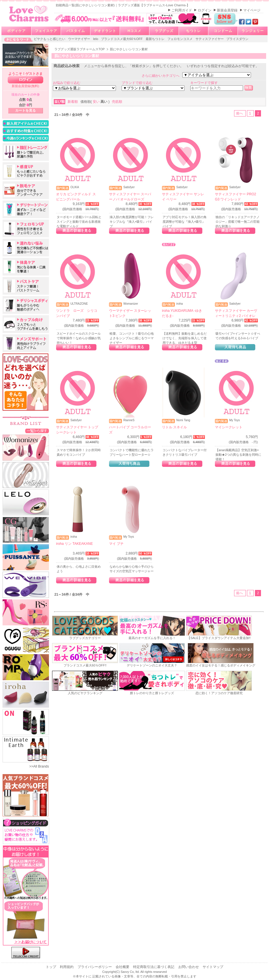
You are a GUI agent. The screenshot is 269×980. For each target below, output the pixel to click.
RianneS (129, 420)
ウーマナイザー (80, 39)
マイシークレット (229, 427)
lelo (96, 39)
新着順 (73, 102)
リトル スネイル (174, 427)
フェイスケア (46, 31)
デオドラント (105, 31)
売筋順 (117, 102)
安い (97, 102)
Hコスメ (135, 31)
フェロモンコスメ (180, 39)
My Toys (235, 420)
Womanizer (131, 304)
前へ (240, 113)
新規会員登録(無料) (25, 86)
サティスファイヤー (210, 39)
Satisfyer (129, 187)
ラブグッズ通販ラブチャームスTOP (80, 49)
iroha (180, 304)
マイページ (252, 10)
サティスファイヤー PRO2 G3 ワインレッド (236, 197)
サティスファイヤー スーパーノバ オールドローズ (130, 197)
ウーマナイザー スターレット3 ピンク (130, 313)
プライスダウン (237, 39)
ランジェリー (253, 31)
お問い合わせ (189, 967)
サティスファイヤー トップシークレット (77, 430)
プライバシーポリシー (95, 967)
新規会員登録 (228, 10)
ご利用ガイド (182, 10)
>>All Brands (39, 766)
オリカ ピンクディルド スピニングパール (76, 197)
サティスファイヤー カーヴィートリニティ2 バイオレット (236, 316)
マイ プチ (116, 544)
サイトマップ (213, 967)
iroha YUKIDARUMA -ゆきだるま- (182, 313)
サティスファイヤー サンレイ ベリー (183, 197)
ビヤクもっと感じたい (50, 39)
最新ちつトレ (156, 39)
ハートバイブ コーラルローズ (130, 430)
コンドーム (223, 31)
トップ (51, 967)
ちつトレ (193, 31)
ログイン (205, 10)
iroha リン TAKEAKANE (74, 544)
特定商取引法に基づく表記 (154, 967)
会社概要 (123, 967)
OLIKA (75, 187)
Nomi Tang (183, 420)
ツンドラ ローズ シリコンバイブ (77, 313)
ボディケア (16, 31)
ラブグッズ (164, 31)
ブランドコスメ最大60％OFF (122, 39)
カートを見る (25, 111)
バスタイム (76, 31)
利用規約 (67, 967)
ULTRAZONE (79, 304)
